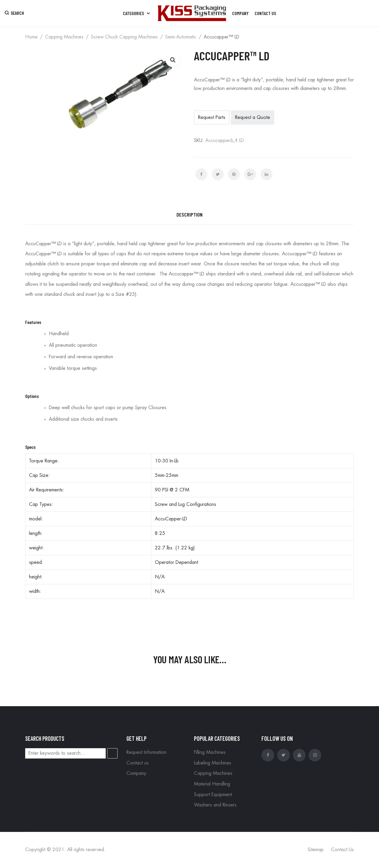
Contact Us (342, 850)
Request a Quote (253, 117)
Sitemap (316, 850)
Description (189, 214)
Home (31, 37)
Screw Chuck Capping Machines (124, 37)
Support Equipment (213, 795)
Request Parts (212, 117)
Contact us (138, 763)
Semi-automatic (181, 37)
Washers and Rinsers (215, 805)
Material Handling (212, 784)
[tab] (189, 215)
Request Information (146, 752)
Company (136, 773)
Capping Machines (64, 37)
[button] (173, 60)
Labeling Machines (213, 763)
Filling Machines (210, 752)
